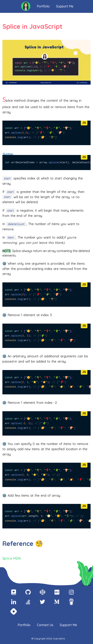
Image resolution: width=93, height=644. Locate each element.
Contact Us (45, 625)
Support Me (65, 6)
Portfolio (43, 6)
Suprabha (59, 638)
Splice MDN (12, 558)
